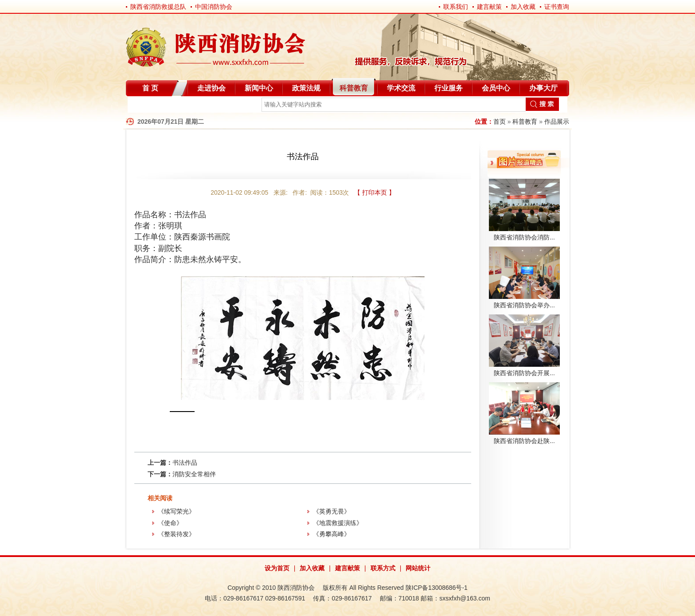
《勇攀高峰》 (332, 534)
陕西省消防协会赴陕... (524, 441)
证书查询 (557, 7)
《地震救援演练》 (338, 523)
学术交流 (401, 88)
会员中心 (496, 88)
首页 (500, 122)
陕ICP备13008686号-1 (437, 588)
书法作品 (185, 463)
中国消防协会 (214, 7)
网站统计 (418, 568)
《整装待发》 (176, 534)
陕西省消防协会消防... (524, 237)
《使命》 (170, 523)
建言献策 (489, 7)
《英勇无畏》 (332, 511)
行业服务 (449, 88)
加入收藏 (523, 7)
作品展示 (557, 122)
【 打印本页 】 (375, 192)
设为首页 (277, 568)
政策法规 (306, 88)
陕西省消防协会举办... (524, 305)
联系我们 (456, 7)
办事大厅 (543, 88)
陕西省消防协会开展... (524, 373)
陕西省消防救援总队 (158, 7)
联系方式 (383, 568)
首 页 (150, 88)
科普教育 (354, 88)
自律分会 (149, 106)
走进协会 (211, 88)
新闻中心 (259, 88)
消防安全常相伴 (194, 474)
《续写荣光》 (176, 511)
